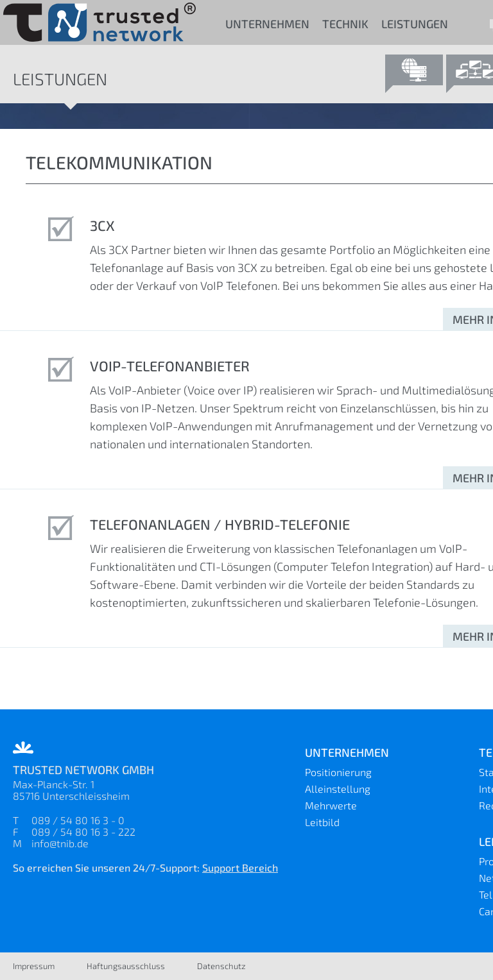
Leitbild (322, 822)
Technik (345, 24)
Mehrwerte (331, 805)
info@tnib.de (60, 843)
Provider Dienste (414, 74)
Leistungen (415, 24)
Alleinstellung (338, 789)
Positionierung (338, 772)
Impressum (34, 966)
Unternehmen (267, 24)
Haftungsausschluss (126, 966)
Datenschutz (221, 966)
